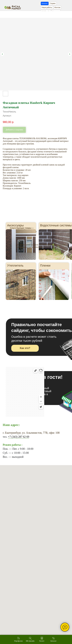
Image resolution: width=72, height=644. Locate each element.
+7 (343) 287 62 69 (19, 437)
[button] (25, 348)
